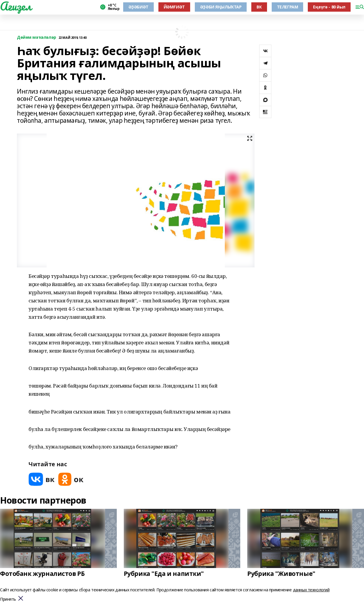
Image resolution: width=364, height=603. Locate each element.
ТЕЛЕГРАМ (288, 7)
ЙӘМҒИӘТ (174, 7)
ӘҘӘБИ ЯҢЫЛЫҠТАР (221, 7)
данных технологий (311, 590)
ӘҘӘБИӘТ (138, 7)
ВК (259, 7)
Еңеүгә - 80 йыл (329, 7)
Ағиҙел (16, 6)
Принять (8, 599)
